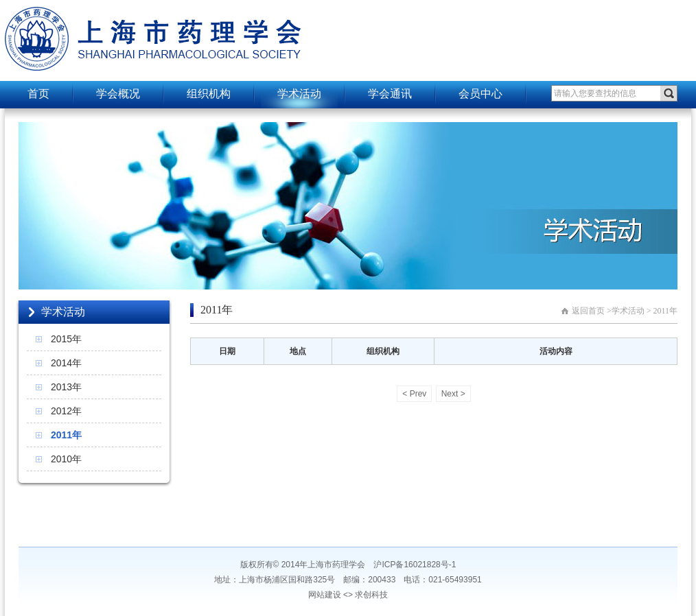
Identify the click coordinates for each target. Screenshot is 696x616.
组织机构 (209, 94)
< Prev (414, 394)
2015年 (66, 339)
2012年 (66, 411)
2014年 (66, 363)
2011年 (66, 435)
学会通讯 (390, 94)
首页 (38, 94)
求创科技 (371, 595)
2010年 (66, 459)
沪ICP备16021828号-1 (415, 565)
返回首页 (588, 311)
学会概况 (118, 94)
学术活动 (299, 94)
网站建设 (325, 595)
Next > (453, 394)
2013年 (66, 387)
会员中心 (480, 94)
